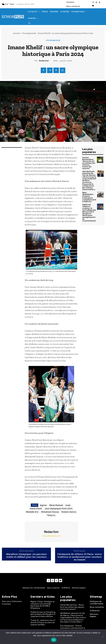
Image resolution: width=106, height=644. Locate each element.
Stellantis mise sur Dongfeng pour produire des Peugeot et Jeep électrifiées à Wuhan (43, 614)
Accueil (17, 33)
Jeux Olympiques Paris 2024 (59, 509)
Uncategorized (29, 33)
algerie (43, 505)
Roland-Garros (69, 512)
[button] (29, 23)
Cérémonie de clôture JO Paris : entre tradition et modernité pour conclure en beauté (79, 557)
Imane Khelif (36, 509)
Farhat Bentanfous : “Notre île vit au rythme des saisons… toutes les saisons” (89, 163)
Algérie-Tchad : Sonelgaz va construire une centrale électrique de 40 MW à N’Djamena (43, 605)
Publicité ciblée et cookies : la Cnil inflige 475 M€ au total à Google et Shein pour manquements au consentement (89, 213)
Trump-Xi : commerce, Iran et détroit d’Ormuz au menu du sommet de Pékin (43, 622)
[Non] (103, 637)
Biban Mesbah (56, 505)
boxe (68, 505)
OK (54, 640)
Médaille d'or (32, 512)
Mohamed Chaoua (50, 512)
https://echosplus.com (51, 536)
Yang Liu (51, 515)
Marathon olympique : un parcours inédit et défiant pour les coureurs (26, 556)
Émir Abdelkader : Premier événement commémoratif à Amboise (89, 197)
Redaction (44, 61)
